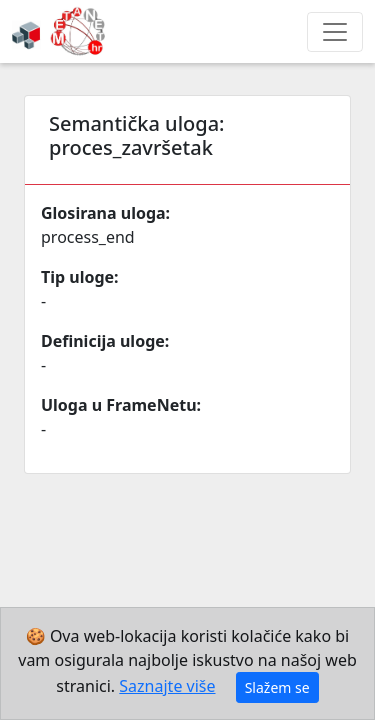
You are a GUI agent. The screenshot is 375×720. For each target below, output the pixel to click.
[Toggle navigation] (335, 32)
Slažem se (277, 687)
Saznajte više (167, 686)
